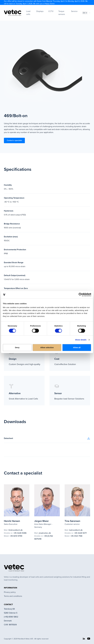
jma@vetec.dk (45, 533)
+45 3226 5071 (80, 533)
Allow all (77, 347)
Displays (40, 11)
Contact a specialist (14, 140)
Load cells (28, 13)
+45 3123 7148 (76, 536)
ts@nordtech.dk (76, 530)
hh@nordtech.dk (15, 530)
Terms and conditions (13, 596)
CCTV (51, 11)
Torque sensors (62, 13)
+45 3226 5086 (20, 533)
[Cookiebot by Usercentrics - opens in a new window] (80, 295)
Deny (17, 347)
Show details (81, 340)
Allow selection (47, 347)
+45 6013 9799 (16, 536)
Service (74, 11)
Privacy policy (10, 592)
